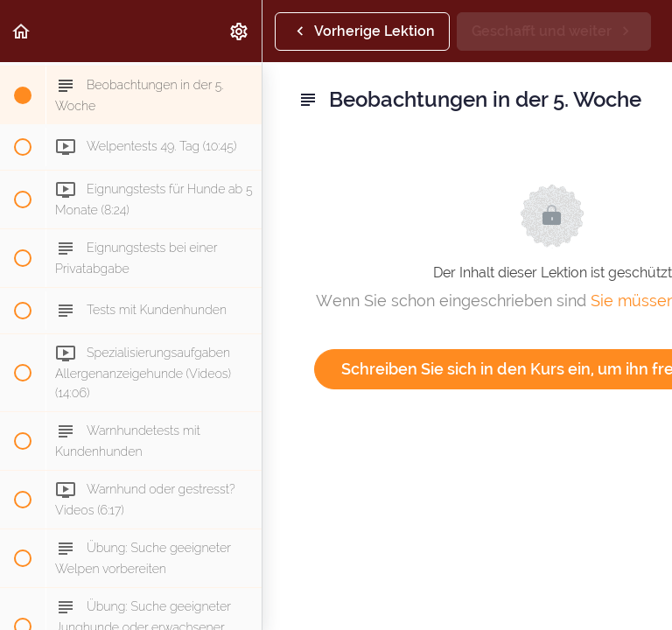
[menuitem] (240, 31)
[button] (22, 31)
